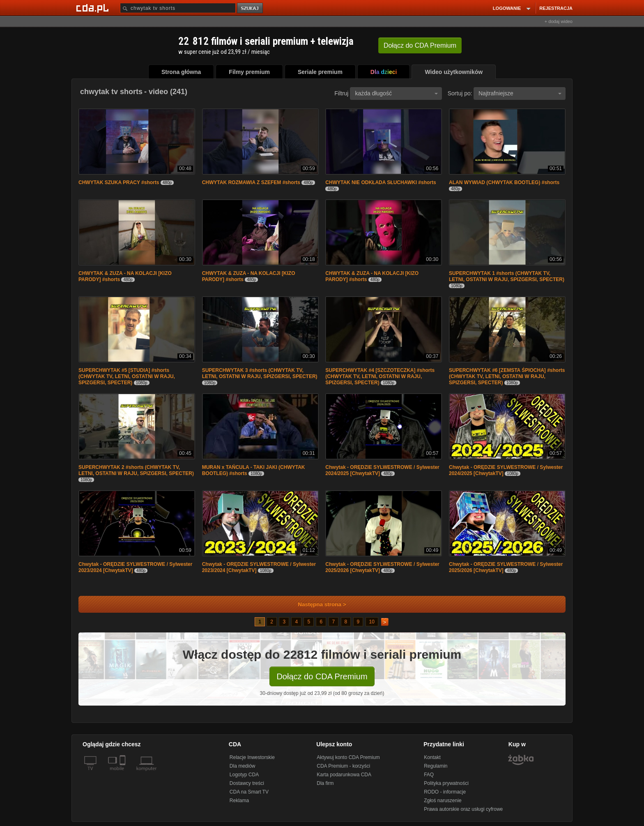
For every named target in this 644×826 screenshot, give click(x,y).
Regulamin (436, 766)
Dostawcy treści (247, 783)
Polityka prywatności (446, 783)
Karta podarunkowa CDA (344, 775)
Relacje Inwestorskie (252, 757)
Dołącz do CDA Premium (322, 676)
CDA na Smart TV (249, 792)
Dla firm (325, 783)
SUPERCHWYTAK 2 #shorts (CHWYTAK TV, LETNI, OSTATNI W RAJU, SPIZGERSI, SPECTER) (136, 470)
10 (372, 622)
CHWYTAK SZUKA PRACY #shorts (119, 182)
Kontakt (432, 757)
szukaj (251, 8)
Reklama (239, 801)
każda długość (396, 93)
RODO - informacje (445, 792)
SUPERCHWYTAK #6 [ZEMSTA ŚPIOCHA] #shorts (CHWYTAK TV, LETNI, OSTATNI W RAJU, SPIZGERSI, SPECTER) (507, 376)
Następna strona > (316, 604)
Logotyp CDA (244, 775)
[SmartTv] (123, 773)
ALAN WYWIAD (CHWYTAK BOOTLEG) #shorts (504, 182)
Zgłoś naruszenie (443, 801)
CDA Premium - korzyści (343, 766)
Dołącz (420, 45)
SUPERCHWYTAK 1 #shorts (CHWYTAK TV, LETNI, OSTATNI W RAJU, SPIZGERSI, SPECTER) (507, 276)
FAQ (429, 775)
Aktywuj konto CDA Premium (348, 757)
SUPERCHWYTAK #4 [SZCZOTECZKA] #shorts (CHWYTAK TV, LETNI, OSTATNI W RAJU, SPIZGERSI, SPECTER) (380, 376)
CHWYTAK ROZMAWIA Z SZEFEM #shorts (251, 182)
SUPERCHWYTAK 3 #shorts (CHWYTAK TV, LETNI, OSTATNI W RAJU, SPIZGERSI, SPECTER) (260, 373)
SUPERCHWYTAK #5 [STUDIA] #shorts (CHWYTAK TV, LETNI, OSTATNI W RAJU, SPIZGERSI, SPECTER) (127, 376)
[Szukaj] (178, 8)
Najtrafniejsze (520, 93)
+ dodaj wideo (559, 21)
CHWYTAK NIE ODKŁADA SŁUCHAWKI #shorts (381, 182)
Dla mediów (243, 766)
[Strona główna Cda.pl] (94, 8)
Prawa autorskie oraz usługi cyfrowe (463, 809)
